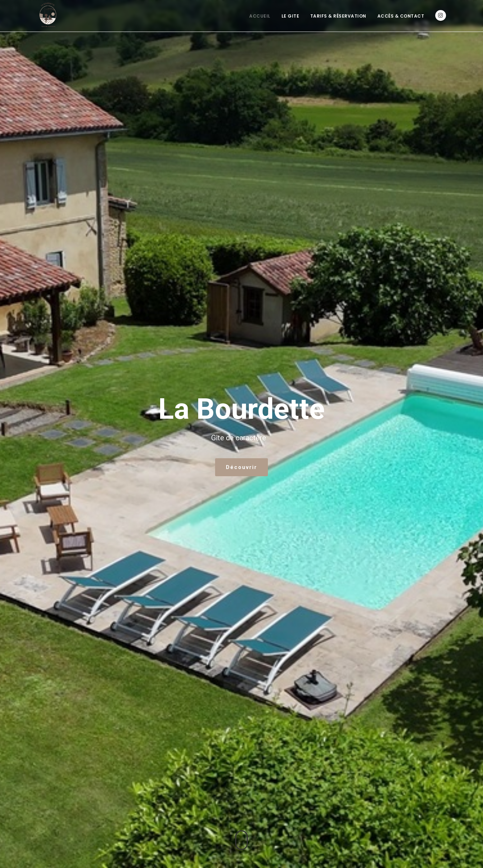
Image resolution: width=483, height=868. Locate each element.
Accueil (260, 16)
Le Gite (291, 16)
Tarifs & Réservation (338, 16)
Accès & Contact (401, 16)
